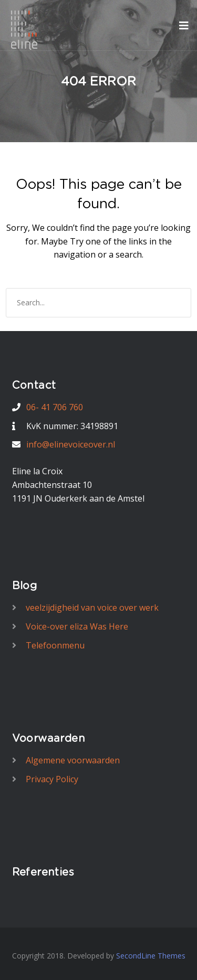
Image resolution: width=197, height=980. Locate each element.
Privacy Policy (52, 779)
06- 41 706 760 (55, 407)
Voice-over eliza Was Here (77, 626)
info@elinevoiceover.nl (71, 444)
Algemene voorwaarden (73, 760)
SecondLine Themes (151, 956)
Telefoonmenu (55, 645)
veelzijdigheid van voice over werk (92, 608)
